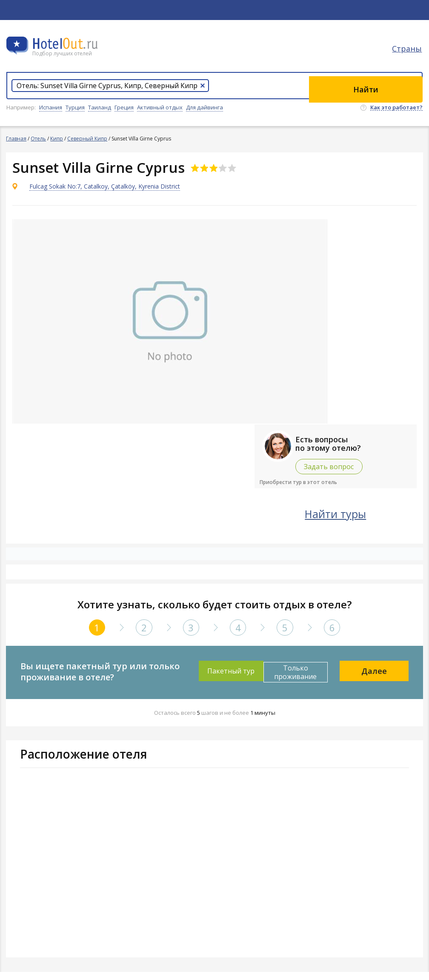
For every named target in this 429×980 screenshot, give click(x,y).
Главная (17, 139)
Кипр (57, 139)
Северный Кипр (88, 139)
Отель (39, 139)
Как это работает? (396, 108)
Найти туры (357, 521)
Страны (408, 53)
